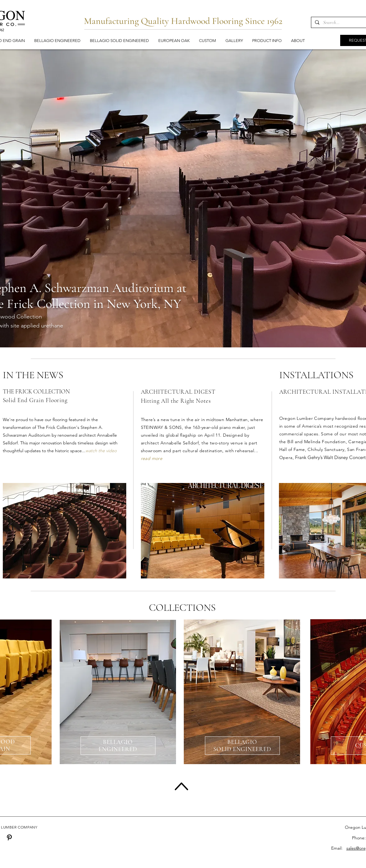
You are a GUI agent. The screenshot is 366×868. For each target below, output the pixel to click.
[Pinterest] (9, 838)
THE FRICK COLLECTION (36, 391)
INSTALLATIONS (316, 375)
